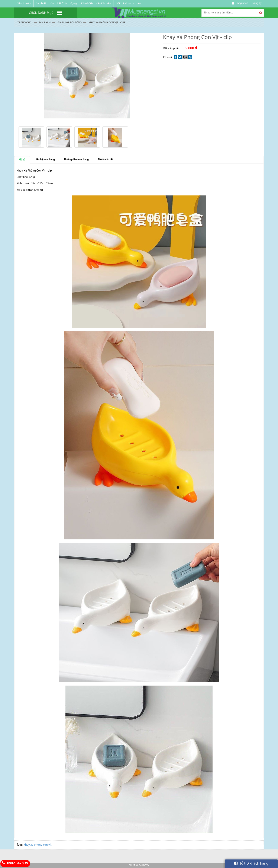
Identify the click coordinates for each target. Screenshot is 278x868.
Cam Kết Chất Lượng (64, 4)
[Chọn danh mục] (46, 13)
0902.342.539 (14, 863)
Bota (146, 865)
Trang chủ (24, 22)
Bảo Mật (41, 4)
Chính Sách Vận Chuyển (96, 4)
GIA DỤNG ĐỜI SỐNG (70, 22)
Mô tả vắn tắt (105, 160)
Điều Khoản (24, 4)
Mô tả (22, 160)
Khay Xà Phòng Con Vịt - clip (107, 22)
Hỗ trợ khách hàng (251, 864)
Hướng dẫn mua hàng (76, 160)
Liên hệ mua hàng (45, 160)
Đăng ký (257, 3)
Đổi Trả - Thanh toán (128, 4)
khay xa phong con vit (38, 845)
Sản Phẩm (44, 22)
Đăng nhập (242, 3)
